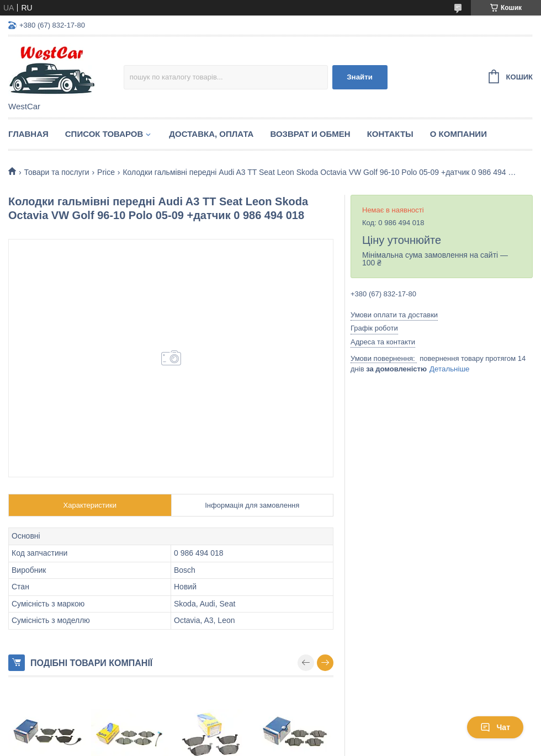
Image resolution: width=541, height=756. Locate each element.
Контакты (390, 134)
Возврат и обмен (310, 134)
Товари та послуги (56, 172)
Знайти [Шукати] (360, 77)
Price (106, 172)
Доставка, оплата (211, 134)
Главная (28, 134)
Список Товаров (104, 134)
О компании (458, 134)
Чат (495, 727)
